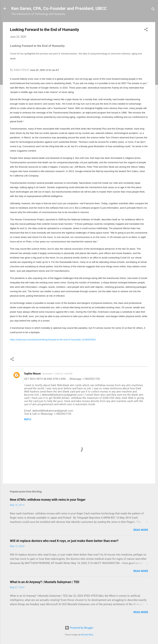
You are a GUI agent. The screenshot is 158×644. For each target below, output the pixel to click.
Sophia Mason (32, 374)
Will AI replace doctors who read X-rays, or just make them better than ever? (64, 541)
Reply (28, 419)
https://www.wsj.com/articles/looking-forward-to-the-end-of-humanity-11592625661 (53, 340)
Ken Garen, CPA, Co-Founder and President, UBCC (59, 8)
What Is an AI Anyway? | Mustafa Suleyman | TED (45, 582)
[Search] (153, 10)
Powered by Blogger (79, 628)
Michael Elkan (87, 635)
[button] (146, 30)
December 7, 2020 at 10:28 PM (57, 374)
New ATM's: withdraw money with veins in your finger (48, 500)
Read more (141, 530)
